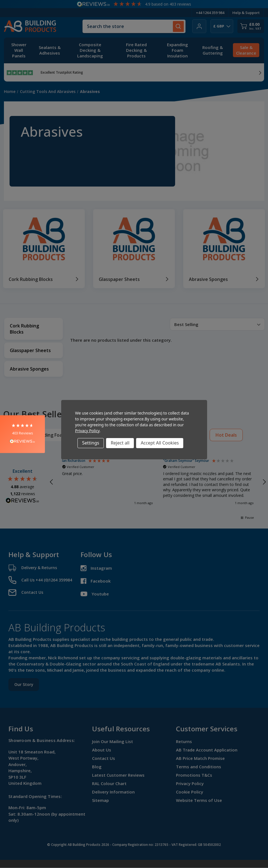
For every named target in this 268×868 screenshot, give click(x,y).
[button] (22, 434)
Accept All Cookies (160, 443)
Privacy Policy (87, 431)
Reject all (120, 443)
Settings (91, 443)
